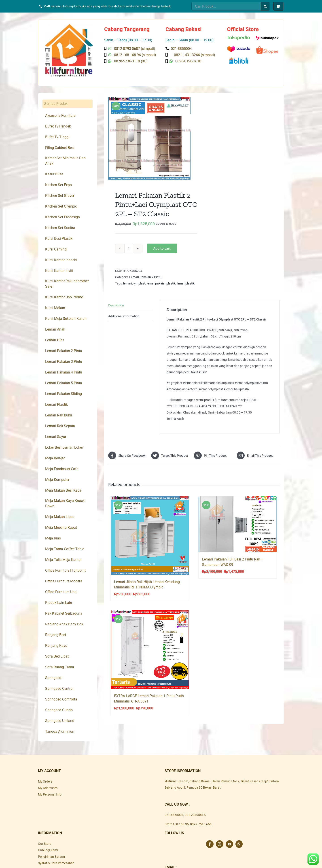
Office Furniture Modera (64, 581)
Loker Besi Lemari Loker (64, 447)
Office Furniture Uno (61, 592)
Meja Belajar (55, 458)
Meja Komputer (57, 480)
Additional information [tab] (124, 316)
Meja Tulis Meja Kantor (63, 560)
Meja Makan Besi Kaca (63, 490)
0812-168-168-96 (177, 824)
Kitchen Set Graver (60, 196)
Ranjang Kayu (56, 646)
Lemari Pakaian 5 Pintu (64, 383)
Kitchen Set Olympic (61, 206)
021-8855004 (174, 815)
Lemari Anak (55, 329)
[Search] (265, 6)
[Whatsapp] (239, 844)
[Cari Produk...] (226, 6)
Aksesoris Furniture (60, 116)
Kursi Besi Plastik (59, 239)
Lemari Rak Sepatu (60, 426)
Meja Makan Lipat (59, 517)
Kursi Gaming (56, 249)
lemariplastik (186, 283)
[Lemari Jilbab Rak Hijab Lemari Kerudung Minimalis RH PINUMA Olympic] (150, 536)
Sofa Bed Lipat (57, 656)
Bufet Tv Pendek (58, 126)
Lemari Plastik (56, 404)
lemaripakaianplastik (161, 283)
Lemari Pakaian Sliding (64, 394)
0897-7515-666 (201, 824)
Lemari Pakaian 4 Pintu (64, 372)
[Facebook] (210, 844)
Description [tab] (116, 305)
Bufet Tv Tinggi (57, 137)
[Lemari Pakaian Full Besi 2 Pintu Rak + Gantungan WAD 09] (238, 524)
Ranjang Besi (56, 635)
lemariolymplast (134, 283)
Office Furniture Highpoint (65, 570)
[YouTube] (229, 844)
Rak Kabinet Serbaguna (64, 613)
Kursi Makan (55, 308)
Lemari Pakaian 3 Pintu (64, 362)
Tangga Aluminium (60, 731)
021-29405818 (195, 815)
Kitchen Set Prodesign (62, 217)
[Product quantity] (129, 248)
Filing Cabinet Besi (60, 148)
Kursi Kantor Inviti (59, 271)
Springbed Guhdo (59, 710)
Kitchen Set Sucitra (60, 228)
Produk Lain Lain (59, 603)
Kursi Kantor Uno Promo (64, 297)
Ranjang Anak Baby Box (64, 624)
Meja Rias (53, 538)
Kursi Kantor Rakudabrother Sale (67, 284)
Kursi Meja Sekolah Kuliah (66, 319)
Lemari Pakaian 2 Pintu (145, 277)
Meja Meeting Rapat (61, 527)
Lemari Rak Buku (59, 415)
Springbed (53, 678)
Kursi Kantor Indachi (61, 260)
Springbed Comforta (61, 699)
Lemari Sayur (56, 437)
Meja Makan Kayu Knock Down (65, 503)
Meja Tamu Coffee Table (65, 549)
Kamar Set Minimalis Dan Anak (65, 161)
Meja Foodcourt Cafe (62, 469)
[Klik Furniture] (69, 25)
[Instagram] (220, 844)
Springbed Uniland (60, 721)
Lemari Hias (55, 340)
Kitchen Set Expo (58, 185)
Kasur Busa (54, 174)
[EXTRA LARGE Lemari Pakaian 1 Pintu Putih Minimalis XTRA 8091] (150, 650)
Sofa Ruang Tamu (60, 667)
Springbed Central (59, 689)
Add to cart (162, 248)
